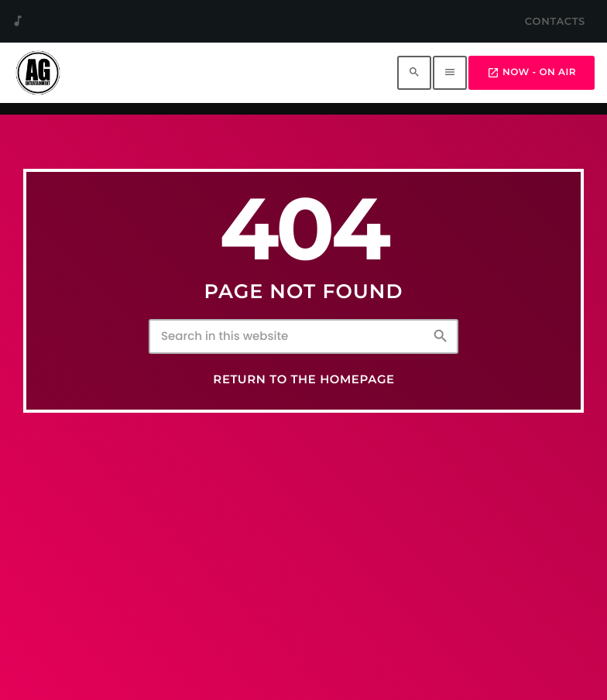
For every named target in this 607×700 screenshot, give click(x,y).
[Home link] (38, 73)
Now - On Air (532, 73)
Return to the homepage (303, 379)
